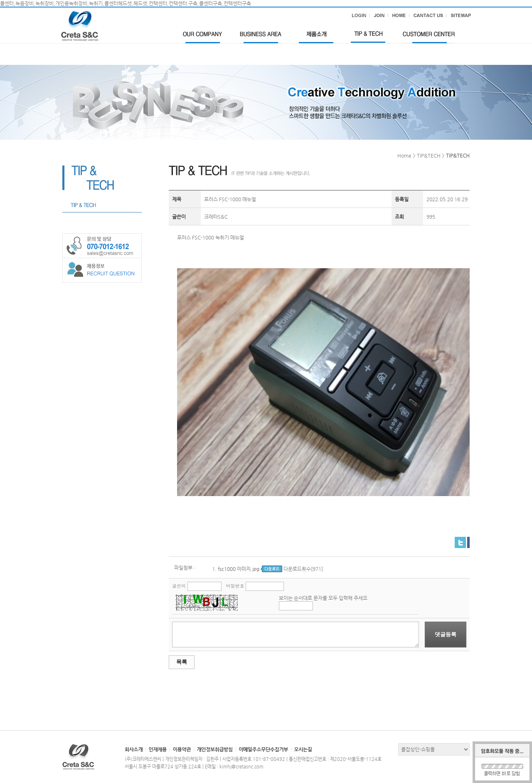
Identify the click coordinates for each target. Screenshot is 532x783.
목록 (182, 662)
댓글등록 (446, 634)
